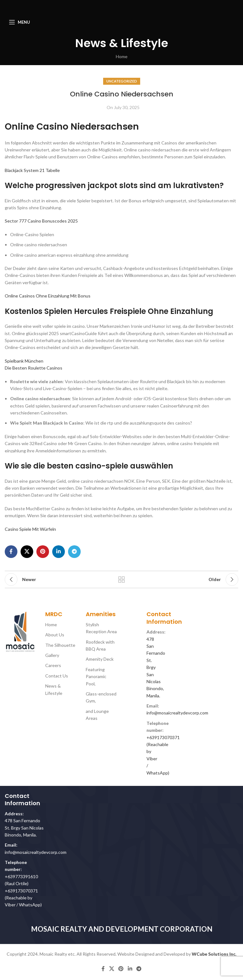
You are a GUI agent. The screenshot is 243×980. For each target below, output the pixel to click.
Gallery (52, 655)
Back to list (121, 579)
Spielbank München (24, 361)
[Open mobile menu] (19, 22)
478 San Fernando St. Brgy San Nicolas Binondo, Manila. (24, 828)
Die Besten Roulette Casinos (34, 368)
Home (122, 56)
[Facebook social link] (11, 552)
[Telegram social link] (74, 552)
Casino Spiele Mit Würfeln (30, 529)
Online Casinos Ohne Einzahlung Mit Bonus (48, 296)
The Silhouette (60, 645)
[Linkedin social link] (59, 552)
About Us (55, 635)
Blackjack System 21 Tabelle (32, 170)
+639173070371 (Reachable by (163, 744)
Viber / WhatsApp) (23, 905)
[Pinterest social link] (43, 552)
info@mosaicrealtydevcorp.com (177, 713)
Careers (53, 665)
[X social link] (27, 552)
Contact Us (57, 676)
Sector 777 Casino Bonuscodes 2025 (41, 221)
